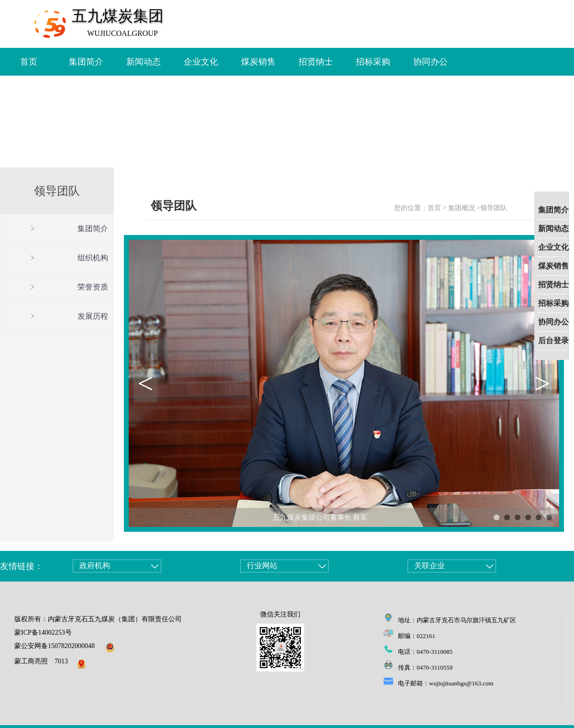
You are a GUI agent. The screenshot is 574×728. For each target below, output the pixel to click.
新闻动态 (553, 229)
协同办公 (553, 322)
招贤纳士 (553, 285)
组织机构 (93, 258)
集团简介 (553, 210)
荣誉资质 (93, 287)
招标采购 (553, 303)
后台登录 (553, 341)
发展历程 (93, 316)
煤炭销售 (553, 266)
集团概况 (462, 208)
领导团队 (494, 208)
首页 (29, 62)
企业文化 (553, 247)
